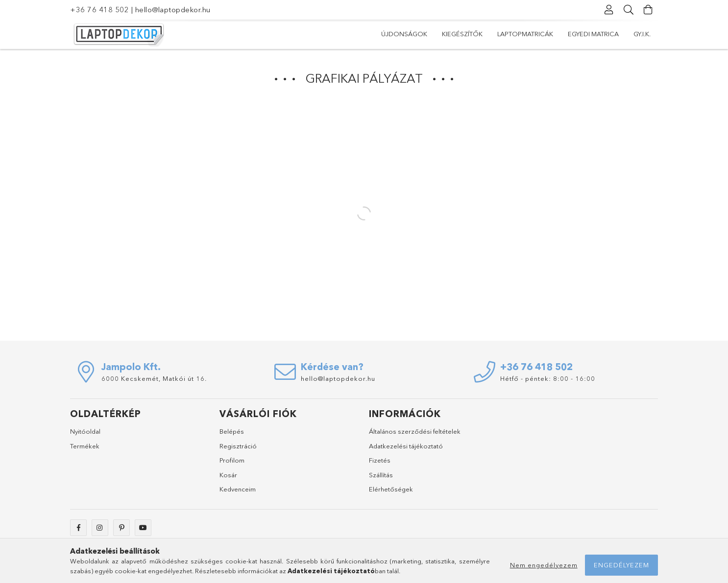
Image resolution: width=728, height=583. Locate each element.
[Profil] (609, 10)
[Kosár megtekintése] (648, 10)
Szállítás (381, 475)
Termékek (85, 446)
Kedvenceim (238, 489)
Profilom (232, 460)
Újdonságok (404, 34)
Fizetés (380, 460)
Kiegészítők (462, 34)
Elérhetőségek (391, 489)
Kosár (228, 475)
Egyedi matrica (593, 34)
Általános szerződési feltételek (415, 431)
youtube (143, 528)
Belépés (232, 431)
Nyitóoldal (85, 431)
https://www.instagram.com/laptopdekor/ (100, 528)
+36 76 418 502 (99, 10)
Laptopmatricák (525, 34)
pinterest (121, 528)
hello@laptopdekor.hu (173, 10)
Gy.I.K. (642, 34)
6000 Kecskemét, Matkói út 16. (154, 378)
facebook (78, 528)
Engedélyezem (621, 565)
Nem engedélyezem (544, 565)
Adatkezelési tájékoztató (406, 446)
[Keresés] (629, 10)
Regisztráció (238, 446)
